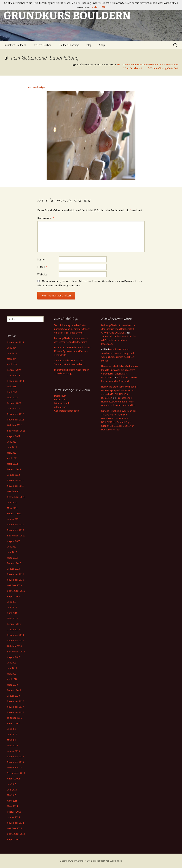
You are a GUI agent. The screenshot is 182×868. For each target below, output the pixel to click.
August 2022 (14, 436)
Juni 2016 (12, 734)
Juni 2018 (12, 668)
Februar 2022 (14, 469)
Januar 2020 (13, 569)
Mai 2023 (12, 386)
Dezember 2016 (15, 712)
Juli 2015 (12, 784)
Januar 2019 (13, 629)
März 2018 (12, 685)
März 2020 (12, 558)
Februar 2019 (14, 624)
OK (104, 7)
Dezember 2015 (15, 756)
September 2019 (16, 591)
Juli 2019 (12, 602)
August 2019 (14, 596)
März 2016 (12, 745)
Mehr (95, 7)
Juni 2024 (12, 353)
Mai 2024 (12, 359)
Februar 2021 (14, 513)
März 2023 (12, 397)
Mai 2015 (12, 795)
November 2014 (15, 823)
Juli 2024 (12, 348)
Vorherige (36, 87)
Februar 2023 (14, 403)
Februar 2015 (14, 812)
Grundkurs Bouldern (15, 45)
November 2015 (15, 762)
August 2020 (14, 541)
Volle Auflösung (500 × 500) (164, 68)
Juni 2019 (12, 607)
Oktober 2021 (14, 491)
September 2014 (16, 834)
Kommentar (46, 218)
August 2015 (14, 779)
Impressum (60, 396)
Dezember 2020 (15, 525)
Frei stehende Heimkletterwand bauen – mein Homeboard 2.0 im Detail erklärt (118, 402)
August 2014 (14, 839)
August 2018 (14, 657)
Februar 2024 (14, 370)
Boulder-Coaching (69, 45)
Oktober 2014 (14, 828)
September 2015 (16, 773)
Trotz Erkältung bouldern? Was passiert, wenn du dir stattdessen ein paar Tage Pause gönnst (72, 329)
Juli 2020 (12, 547)
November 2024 (15, 342)
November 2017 (15, 707)
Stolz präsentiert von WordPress (104, 861)
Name (42, 259)
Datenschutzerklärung (72, 861)
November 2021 (15, 486)
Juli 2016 (12, 729)
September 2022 (16, 431)
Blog (89, 45)
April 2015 (12, 801)
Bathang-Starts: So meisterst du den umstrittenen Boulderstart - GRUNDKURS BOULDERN (118, 329)
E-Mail (42, 267)
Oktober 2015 (14, 768)
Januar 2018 (13, 696)
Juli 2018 (12, 663)
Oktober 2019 (14, 585)
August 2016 (14, 723)
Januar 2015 (13, 817)
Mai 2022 (12, 453)
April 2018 (12, 679)
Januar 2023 (13, 409)
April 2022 (12, 458)
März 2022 (12, 464)
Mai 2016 (12, 740)
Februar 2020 (14, 563)
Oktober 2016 (14, 718)
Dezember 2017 (15, 701)
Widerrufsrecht (62, 403)
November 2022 (15, 420)
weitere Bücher (42, 45)
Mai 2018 (12, 674)
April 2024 (12, 364)
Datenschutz (61, 399)
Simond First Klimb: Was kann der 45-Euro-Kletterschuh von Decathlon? (119, 340)
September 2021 (16, 497)
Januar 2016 (13, 751)
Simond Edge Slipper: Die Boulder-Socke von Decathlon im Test (118, 426)
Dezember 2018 (15, 635)
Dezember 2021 (15, 480)
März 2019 (12, 618)
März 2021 (12, 508)
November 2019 (15, 580)
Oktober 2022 (14, 425)
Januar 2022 (13, 475)
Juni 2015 (12, 790)
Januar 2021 (13, 519)
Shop (102, 45)
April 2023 (12, 392)
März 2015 (12, 806)
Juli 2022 (12, 442)
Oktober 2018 (14, 646)
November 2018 (15, 640)
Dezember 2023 (15, 381)
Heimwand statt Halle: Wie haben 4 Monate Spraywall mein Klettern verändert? (72, 351)
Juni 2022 (12, 447)
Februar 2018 (14, 690)
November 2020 (15, 530)
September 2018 (16, 652)
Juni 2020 (12, 552)
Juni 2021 (12, 502)
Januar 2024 (13, 375)
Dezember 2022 (15, 414)
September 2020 (16, 536)
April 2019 (12, 613)
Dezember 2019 (15, 574)
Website (42, 274)
